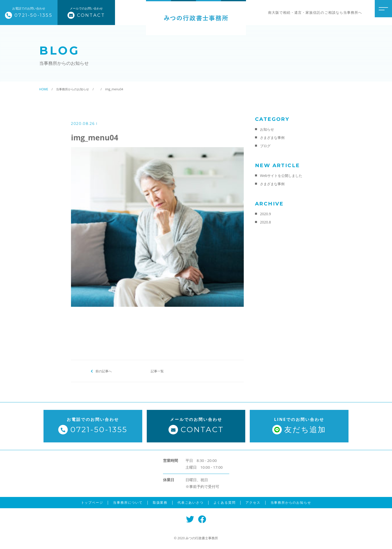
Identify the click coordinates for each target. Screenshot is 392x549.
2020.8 (265, 222)
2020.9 (265, 214)
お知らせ (267, 129)
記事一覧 (157, 371)
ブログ (265, 146)
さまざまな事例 (272, 138)
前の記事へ (104, 371)
